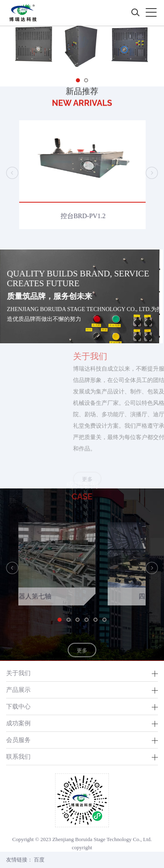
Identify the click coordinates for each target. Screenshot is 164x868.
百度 (39, 860)
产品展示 (18, 690)
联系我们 (18, 756)
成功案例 (18, 723)
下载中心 (18, 706)
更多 (82, 657)
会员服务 (18, 740)
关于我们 (18, 673)
